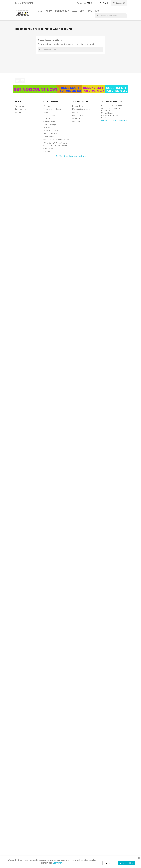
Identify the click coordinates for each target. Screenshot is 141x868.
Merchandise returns (81, 109)
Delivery (47, 106)
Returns (47, 118)
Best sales (19, 112)
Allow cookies (127, 863)
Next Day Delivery (51, 133)
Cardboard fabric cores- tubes (56, 140)
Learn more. (58, 863)
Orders (75, 112)
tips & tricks (93, 11)
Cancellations (49, 122)
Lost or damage (50, 125)
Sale (74, 11)
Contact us (48, 149)
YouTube (22, 81)
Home (40, 11)
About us (47, 112)
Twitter (17, 81)
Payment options (50, 115)
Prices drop (19, 106)
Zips (82, 11)
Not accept (110, 863)
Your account (80, 101)
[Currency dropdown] (91, 3)
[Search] (111, 16)
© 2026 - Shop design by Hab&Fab (71, 156)
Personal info (78, 106)
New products (20, 109)
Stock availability (50, 137)
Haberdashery (62, 11)
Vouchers (76, 122)
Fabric (48, 11)
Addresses (77, 118)
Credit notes (78, 115)
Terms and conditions (52, 109)
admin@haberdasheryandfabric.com (116, 120)
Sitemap (47, 152)
